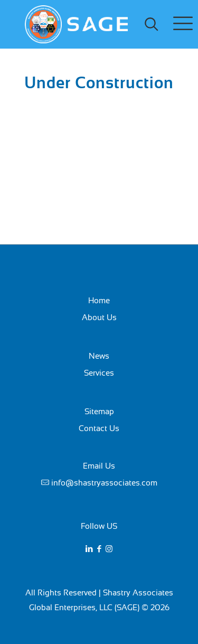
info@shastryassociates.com (104, 483)
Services (99, 373)
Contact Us (99, 428)
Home (99, 300)
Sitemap (99, 411)
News (99, 356)
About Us (99, 317)
